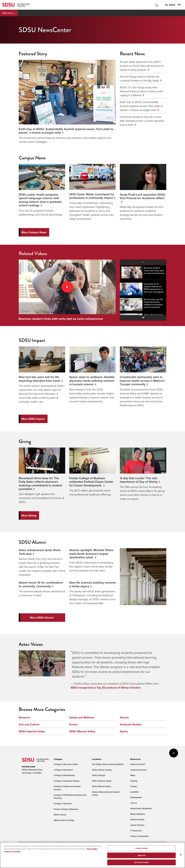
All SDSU (173, 5)
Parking (134, 781)
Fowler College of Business (66, 809)
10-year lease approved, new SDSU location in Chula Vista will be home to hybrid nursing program (142, 66)
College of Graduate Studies (67, 781)
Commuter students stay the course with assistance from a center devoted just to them (142, 121)
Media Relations (138, 814)
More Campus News (34, 232)
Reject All (142, 855)
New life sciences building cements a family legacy (92, 584)
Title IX (134, 803)
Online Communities (140, 836)
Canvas (134, 786)
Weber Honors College (64, 820)
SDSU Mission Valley (82, 731)
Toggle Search (157, 5)
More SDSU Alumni (42, 618)
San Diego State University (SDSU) (108, 764)
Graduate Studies (131, 724)
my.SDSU (135, 792)
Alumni (124, 717)
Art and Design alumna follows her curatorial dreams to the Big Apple (140, 78)
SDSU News (8, 13)
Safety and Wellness (82, 717)
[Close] (181, 855)
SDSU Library (60, 815)
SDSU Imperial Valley (32, 731)
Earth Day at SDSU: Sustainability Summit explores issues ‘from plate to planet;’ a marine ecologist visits (141, 106)
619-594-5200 (28, 767)
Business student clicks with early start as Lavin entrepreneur (61, 319)
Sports (124, 731)
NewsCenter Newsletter (141, 808)
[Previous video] (143, 262)
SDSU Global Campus (102, 770)
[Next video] (143, 318)
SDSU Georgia (99, 775)
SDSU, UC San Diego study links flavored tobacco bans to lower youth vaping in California (141, 91)
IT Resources (136, 831)
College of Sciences (63, 804)
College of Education (63, 770)
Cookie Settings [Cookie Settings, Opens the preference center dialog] (141, 848)
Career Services (137, 825)
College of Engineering (64, 775)
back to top (174, 753)
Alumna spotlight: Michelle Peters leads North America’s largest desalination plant (91, 554)
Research (24, 717)
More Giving (29, 515)
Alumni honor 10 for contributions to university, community (41, 584)
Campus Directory (138, 770)
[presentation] (58, 759)
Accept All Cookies (141, 862)
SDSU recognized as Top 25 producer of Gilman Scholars (106, 688)
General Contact (138, 764)
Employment (136, 797)
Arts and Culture (29, 724)
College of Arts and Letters (66, 764)
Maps (133, 775)
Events (74, 724)
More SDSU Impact (33, 419)
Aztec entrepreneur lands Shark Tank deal (40, 552)
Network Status (137, 819)
